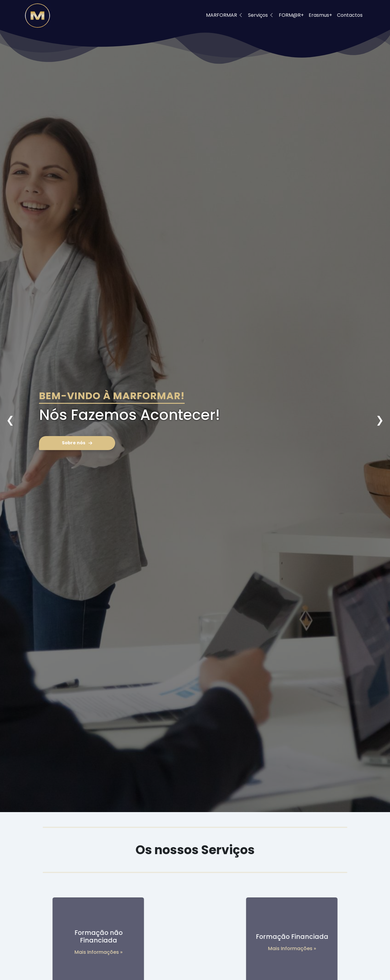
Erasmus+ (320, 15)
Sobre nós (77, 443)
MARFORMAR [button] (225, 15)
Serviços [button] (261, 15)
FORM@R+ (291, 15)
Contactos (350, 15)
